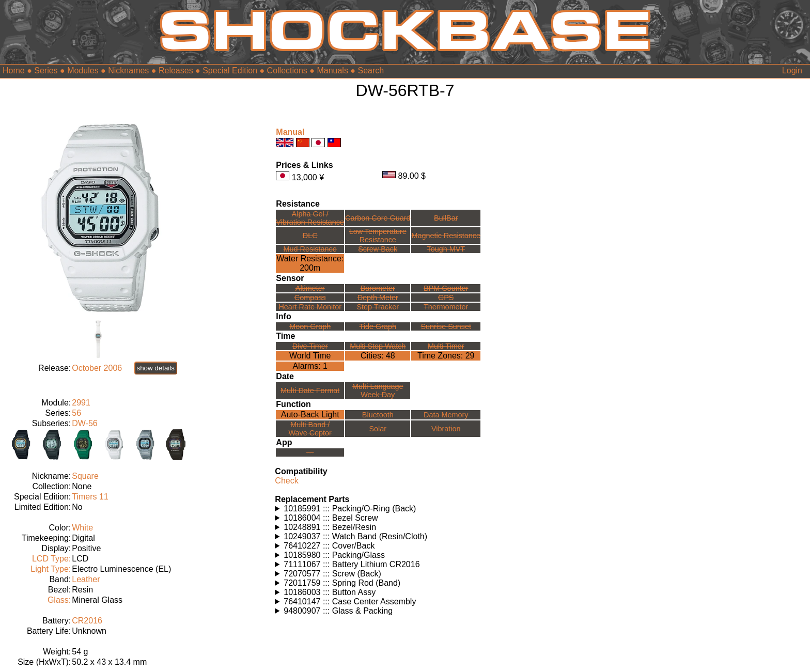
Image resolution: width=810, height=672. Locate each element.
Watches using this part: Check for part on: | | (405, 509)
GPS (446, 298)
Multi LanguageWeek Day (378, 390)
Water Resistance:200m (310, 263)
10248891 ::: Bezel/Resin (330, 527)
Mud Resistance (310, 249)
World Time (310, 356)
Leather (86, 579)
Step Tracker (378, 307)
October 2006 (97, 368)
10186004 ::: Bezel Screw (331, 518)
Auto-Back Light (310, 415)
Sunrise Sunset (446, 326)
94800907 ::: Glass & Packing (338, 611)
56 (76, 413)
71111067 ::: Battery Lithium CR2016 (352, 564)
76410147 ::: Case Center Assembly (350, 601)
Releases (176, 71)
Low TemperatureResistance (378, 236)
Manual (290, 132)
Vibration (446, 429)
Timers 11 (90, 497)
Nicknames (128, 71)
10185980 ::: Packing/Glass (334, 555)
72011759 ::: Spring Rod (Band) (342, 583)
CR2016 (87, 621)
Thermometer (446, 307)
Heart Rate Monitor (310, 307)
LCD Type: (51, 559)
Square (85, 476)
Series (46, 71)
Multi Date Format (310, 390)
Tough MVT (446, 249)
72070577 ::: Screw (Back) (332, 574)
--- (310, 452)
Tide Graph (378, 326)
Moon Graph (310, 326)
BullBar (446, 218)
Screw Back (378, 249)
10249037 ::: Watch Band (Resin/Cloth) (355, 536)
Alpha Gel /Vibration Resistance (310, 218)
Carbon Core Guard (378, 218)
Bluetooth (378, 415)
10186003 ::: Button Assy (330, 592)
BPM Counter (446, 288)
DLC (310, 236)
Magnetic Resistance (446, 236)
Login (792, 71)
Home (14, 71)
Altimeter (310, 288)
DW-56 (85, 423)
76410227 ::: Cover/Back (329, 546)
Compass (310, 298)
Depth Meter (378, 298)
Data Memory (446, 415)
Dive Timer (310, 346)
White (82, 528)
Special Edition (230, 71)
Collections (287, 71)
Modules (83, 71)
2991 (81, 403)
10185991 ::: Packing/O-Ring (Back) (350, 509)
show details (156, 368)
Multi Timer (446, 346)
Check (286, 481)
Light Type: (51, 569)
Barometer (378, 288)
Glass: (59, 600)
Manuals (332, 71)
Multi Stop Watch (378, 346)
